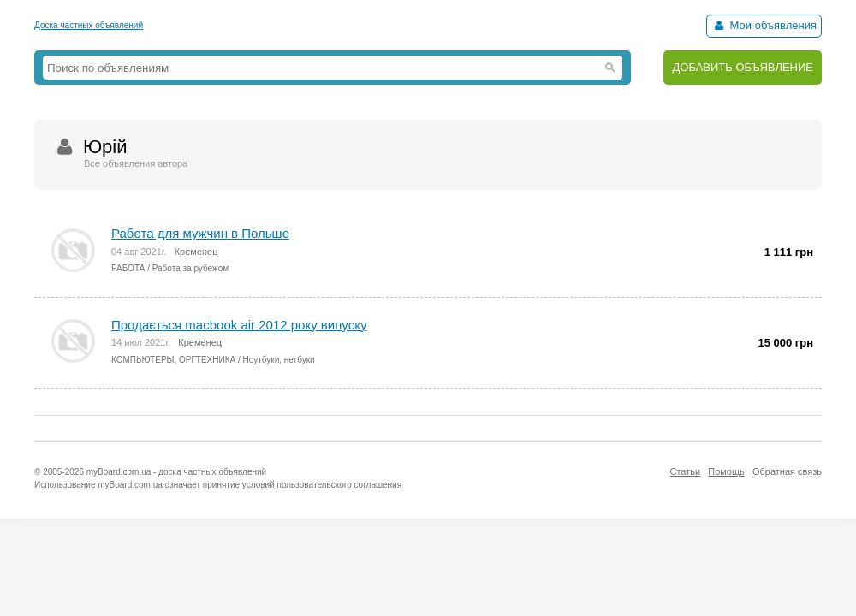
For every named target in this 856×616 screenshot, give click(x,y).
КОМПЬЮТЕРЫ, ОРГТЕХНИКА (173, 360)
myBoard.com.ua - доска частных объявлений (176, 472)
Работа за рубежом (190, 268)
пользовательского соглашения (340, 485)
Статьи (685, 471)
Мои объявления (764, 25)
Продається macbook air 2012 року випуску (239, 325)
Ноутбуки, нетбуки (279, 360)
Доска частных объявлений (89, 25)
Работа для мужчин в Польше (200, 233)
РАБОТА (128, 268)
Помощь (726, 471)
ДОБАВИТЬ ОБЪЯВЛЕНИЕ (743, 67)
